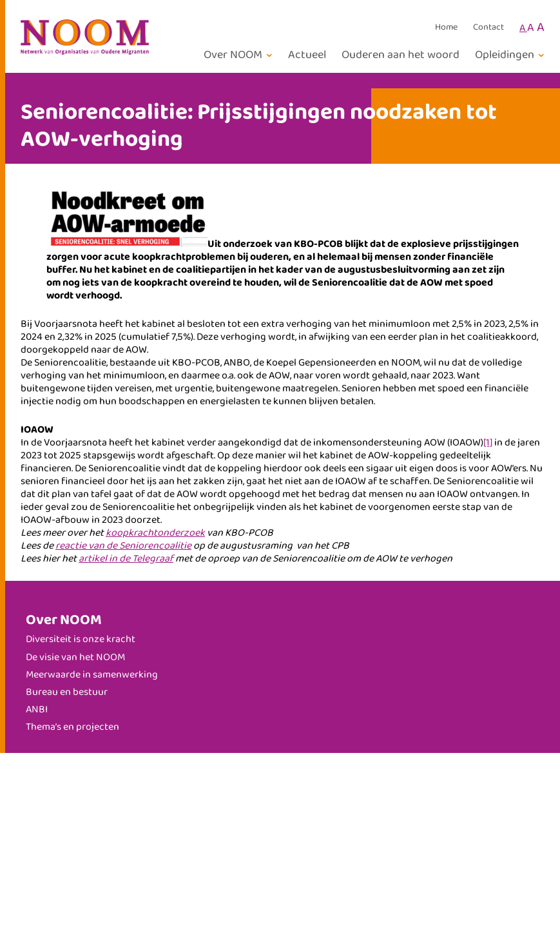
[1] (488, 443)
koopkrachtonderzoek (155, 533)
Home (446, 28)
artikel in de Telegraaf (126, 559)
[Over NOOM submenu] (240, 55)
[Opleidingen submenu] (512, 55)
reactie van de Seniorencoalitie (123, 546)
